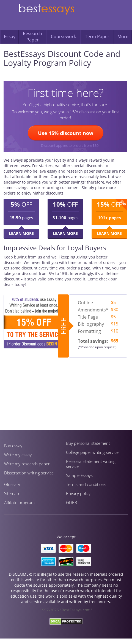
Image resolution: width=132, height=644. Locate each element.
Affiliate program (19, 502)
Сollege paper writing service (92, 452)
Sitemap (12, 493)
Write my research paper (27, 464)
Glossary (12, 484)
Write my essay (18, 455)
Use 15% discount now (66, 133)
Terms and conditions (86, 484)
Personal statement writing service (91, 464)
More (123, 36)
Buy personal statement (88, 443)
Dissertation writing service (29, 473)
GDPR (71, 502)
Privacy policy (78, 493)
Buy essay (13, 446)
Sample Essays (79, 475)
